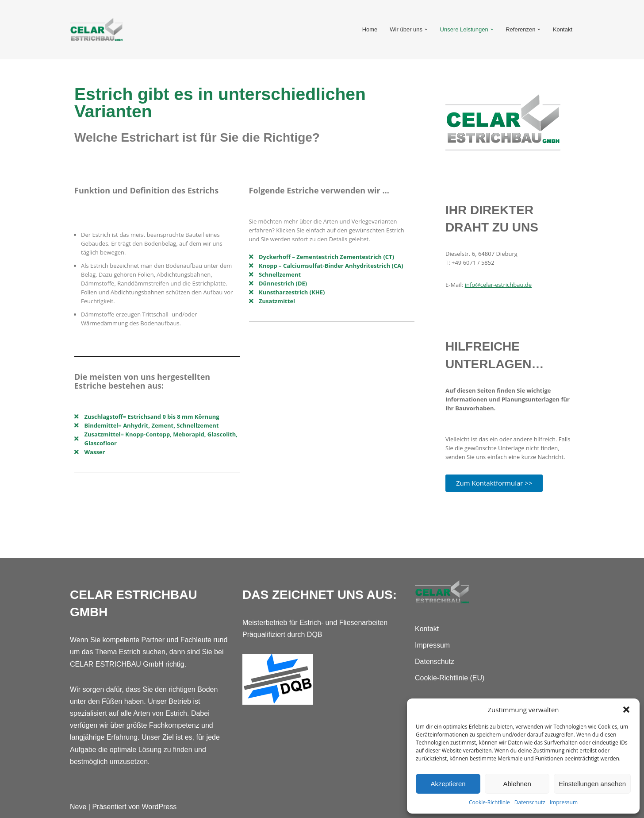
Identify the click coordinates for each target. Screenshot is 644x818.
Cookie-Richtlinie (489, 802)
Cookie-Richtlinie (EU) (450, 678)
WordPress (159, 807)
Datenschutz (530, 802)
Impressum (564, 802)
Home (370, 29)
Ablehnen (517, 784)
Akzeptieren (448, 784)
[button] (626, 710)
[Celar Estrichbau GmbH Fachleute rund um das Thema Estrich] (96, 29)
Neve (78, 807)
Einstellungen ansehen (592, 784)
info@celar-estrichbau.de (498, 285)
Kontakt (563, 29)
